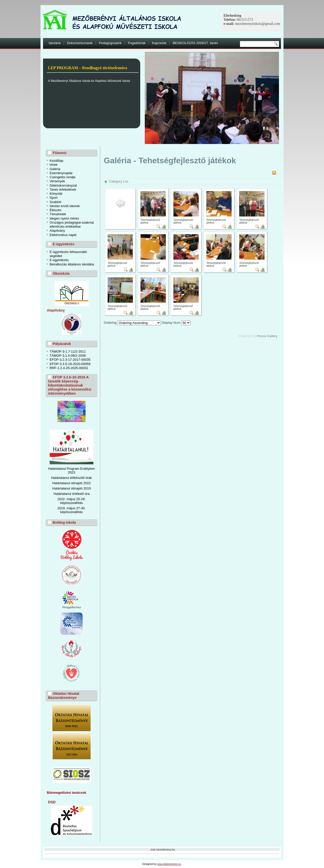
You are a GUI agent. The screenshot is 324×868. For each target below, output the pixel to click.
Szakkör (56, 202)
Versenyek (57, 181)
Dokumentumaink (80, 43)
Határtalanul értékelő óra (71, 494)
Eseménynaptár (61, 173)
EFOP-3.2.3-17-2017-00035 (70, 360)
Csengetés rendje (63, 177)
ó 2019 (86, 488)
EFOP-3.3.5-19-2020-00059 (70, 364)
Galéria (55, 169)
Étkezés (55, 210)
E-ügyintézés (59, 260)
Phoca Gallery (267, 336)
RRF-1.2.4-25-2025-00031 (69, 368)
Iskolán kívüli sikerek (65, 206)
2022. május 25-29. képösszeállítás (72, 501)
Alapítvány (57, 231)
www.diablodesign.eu (169, 864)
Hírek (54, 165)
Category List (119, 181)
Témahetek (58, 214)
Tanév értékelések (63, 189)
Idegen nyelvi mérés (64, 218)
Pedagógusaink (110, 43)
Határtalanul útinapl (67, 488)
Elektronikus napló (63, 235)
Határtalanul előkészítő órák (72, 478)
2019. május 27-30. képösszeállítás (72, 510)
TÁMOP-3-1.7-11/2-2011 (68, 351)
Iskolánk (55, 43)
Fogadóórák (137, 43)
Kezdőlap (56, 161)
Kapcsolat (159, 43)
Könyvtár (56, 194)
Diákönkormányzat (63, 185)
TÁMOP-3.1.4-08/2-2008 (68, 356)
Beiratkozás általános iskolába (72, 264)
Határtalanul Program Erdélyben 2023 (72, 471)
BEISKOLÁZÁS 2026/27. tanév (195, 43)
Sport (54, 198)
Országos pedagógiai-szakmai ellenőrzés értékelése (72, 224)
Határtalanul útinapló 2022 (72, 483)
